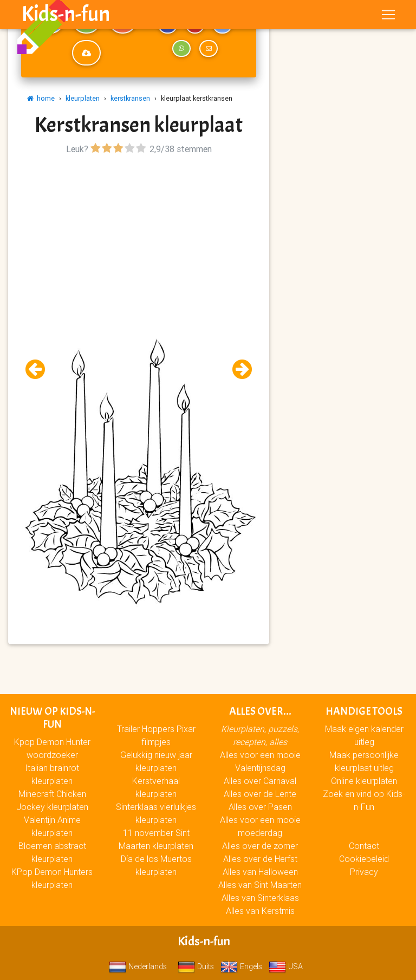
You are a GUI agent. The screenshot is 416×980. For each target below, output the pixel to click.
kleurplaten (83, 98)
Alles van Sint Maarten (260, 885)
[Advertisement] (139, 233)
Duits (196, 966)
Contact (364, 846)
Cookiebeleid (364, 859)
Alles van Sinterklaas (260, 898)
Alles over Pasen (260, 807)
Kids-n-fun (66, 16)
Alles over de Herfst (260, 859)
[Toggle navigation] (388, 17)
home (41, 98)
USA (286, 966)
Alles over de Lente (260, 794)
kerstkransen (130, 98)
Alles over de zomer (260, 846)
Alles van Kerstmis (260, 911)
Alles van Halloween (260, 872)
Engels (241, 966)
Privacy (364, 872)
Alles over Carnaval (260, 781)
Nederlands (138, 966)
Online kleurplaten (364, 781)
